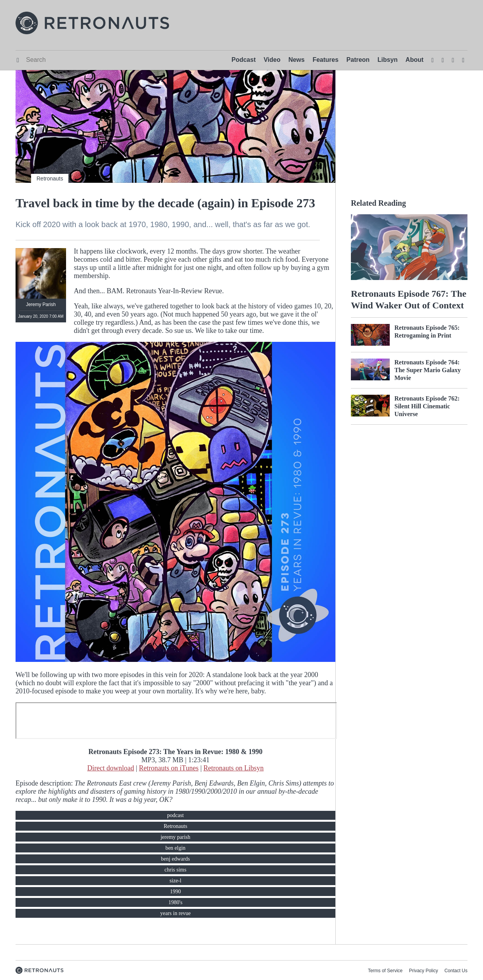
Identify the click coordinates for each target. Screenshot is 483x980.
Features (325, 60)
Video (272, 60)
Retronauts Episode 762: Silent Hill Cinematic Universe (427, 406)
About (415, 60)
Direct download (110, 768)
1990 (176, 892)
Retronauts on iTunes (169, 768)
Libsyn (388, 60)
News (296, 60)
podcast (175, 815)
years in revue (175, 913)
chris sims (175, 870)
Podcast (244, 60)
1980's (176, 902)
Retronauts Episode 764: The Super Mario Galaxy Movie (428, 370)
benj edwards (175, 859)
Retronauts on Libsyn (234, 768)
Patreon (358, 60)
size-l (175, 881)
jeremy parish (175, 837)
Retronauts (50, 178)
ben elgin (176, 848)
